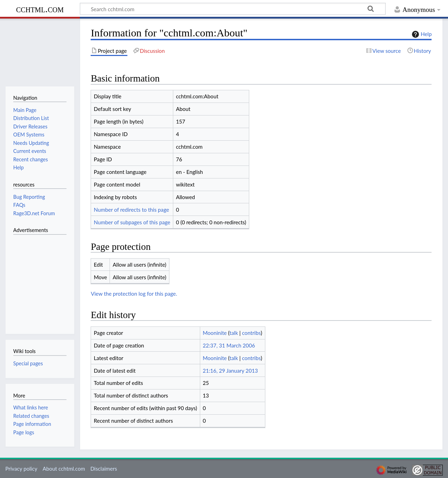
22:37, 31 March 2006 (229, 345)
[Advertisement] (34, 280)
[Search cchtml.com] (233, 9)
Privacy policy (21, 469)
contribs (251, 333)
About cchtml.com (64, 469)
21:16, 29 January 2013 (230, 371)
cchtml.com (40, 9)
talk (234, 333)
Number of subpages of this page (132, 222)
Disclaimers (104, 469)
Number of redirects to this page (131, 210)
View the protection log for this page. (134, 294)
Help (421, 34)
